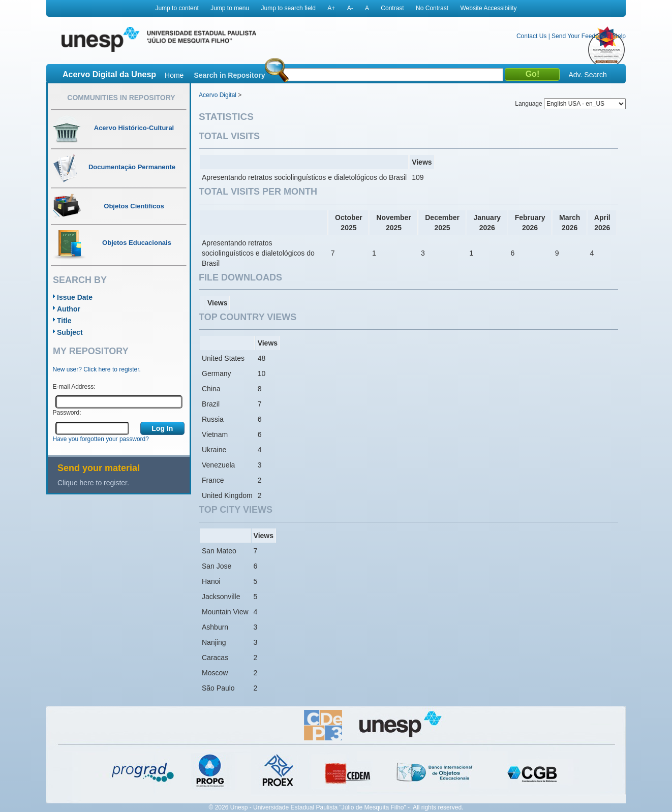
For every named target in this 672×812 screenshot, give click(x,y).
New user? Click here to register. (97, 369)
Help (619, 36)
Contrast (392, 8)
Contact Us (531, 36)
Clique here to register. (93, 483)
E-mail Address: (74, 387)
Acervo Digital (218, 95)
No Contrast (432, 8)
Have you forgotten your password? (101, 439)
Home (174, 75)
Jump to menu (230, 8)
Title (64, 321)
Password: (67, 413)
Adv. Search (587, 75)
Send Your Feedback (580, 36)
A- (350, 8)
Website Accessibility (488, 8)
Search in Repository (229, 75)
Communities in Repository (121, 98)
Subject (70, 332)
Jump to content (177, 8)
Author (69, 309)
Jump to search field (288, 8)
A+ (331, 8)
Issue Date (75, 297)
